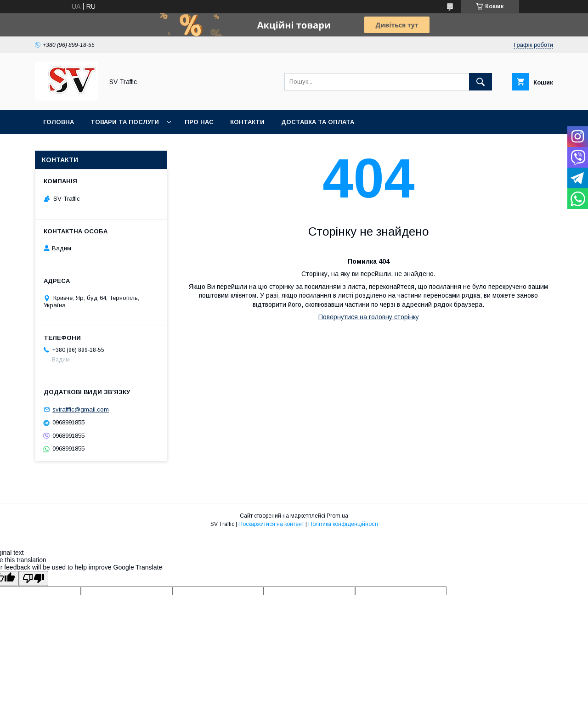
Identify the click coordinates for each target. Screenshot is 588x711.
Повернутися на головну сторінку (369, 317)
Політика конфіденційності (343, 524)
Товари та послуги (125, 122)
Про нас (199, 122)
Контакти (247, 122)
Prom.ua (337, 516)
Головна (59, 122)
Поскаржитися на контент (271, 524)
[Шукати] (481, 82)
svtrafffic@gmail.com (81, 409)
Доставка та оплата (318, 122)
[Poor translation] (34, 578)
